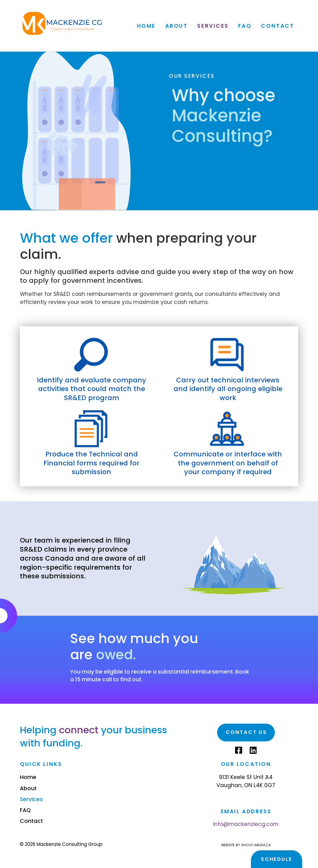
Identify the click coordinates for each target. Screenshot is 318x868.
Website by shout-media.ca (246, 845)
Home (146, 26)
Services (213, 26)
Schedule (276, 859)
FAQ (245, 26)
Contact (277, 26)
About (176, 26)
